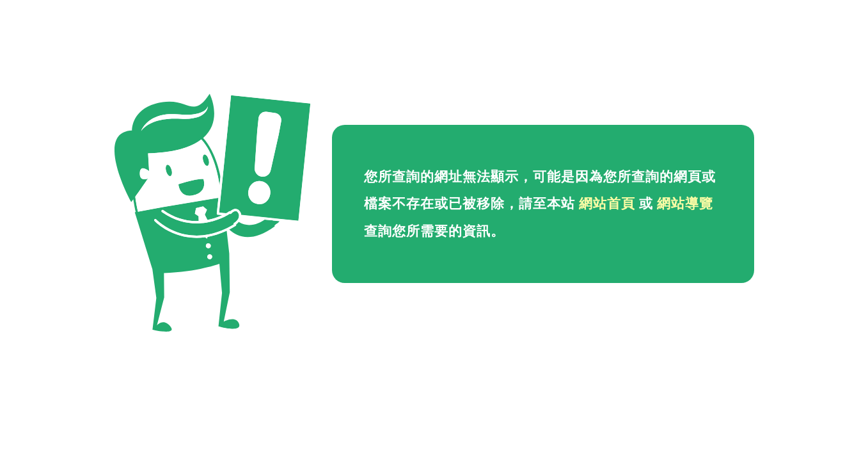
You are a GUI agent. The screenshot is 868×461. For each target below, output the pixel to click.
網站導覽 (685, 204)
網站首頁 (607, 204)
